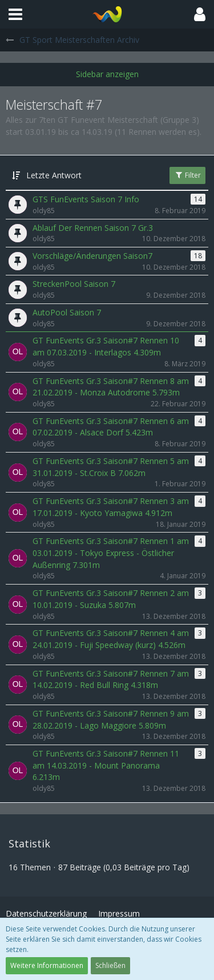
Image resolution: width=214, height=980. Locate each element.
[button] (15, 14)
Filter (187, 175)
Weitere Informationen (47, 965)
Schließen (110, 965)
